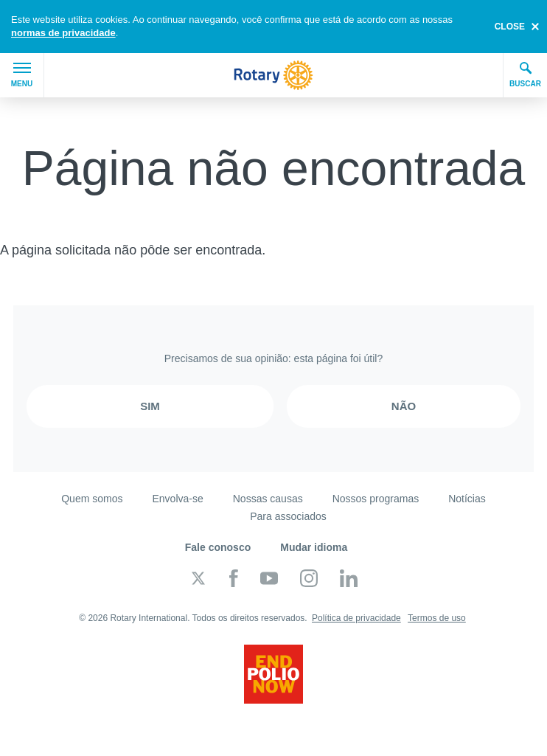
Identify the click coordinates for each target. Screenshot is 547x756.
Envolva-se (177, 499)
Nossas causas (268, 499)
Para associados (288, 516)
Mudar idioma (314, 547)
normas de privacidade (63, 33)
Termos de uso (437, 618)
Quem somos (92, 499)
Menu (22, 75)
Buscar (525, 74)
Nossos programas (376, 499)
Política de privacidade (356, 618)
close (510, 27)
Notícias (467, 499)
